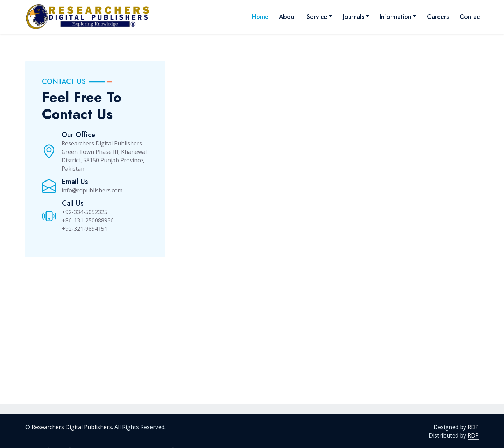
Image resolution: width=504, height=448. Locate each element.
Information (395, 17)
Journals (354, 17)
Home (260, 17)
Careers (438, 17)
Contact (471, 17)
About (288, 17)
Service (317, 17)
